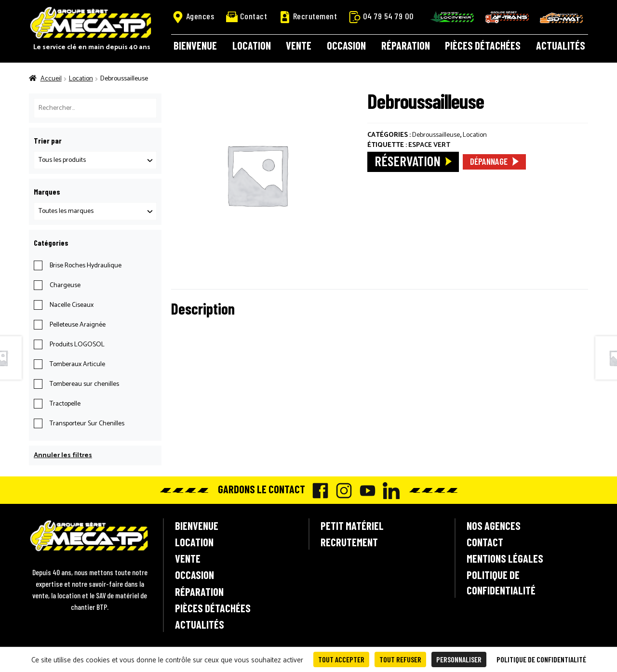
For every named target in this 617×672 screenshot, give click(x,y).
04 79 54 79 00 (382, 16)
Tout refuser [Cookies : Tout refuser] (400, 659)
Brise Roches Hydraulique (86, 266)
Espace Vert (429, 145)
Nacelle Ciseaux (72, 305)
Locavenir (452, 17)
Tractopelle (65, 404)
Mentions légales (505, 558)
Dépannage (489, 161)
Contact (247, 16)
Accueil (51, 79)
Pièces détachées (483, 45)
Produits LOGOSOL (77, 345)
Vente (299, 45)
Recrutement (308, 16)
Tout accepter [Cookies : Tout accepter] (341, 659)
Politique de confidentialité (501, 582)
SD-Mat (562, 18)
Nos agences (494, 526)
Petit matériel (352, 526)
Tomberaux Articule (77, 364)
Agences (193, 16)
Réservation (408, 161)
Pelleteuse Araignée (78, 325)
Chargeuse (65, 285)
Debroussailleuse (436, 135)
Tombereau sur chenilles (84, 384)
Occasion (346, 45)
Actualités (561, 45)
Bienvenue (195, 45)
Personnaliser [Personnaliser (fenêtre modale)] (459, 659)
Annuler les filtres (63, 455)
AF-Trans (507, 17)
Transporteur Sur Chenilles (87, 424)
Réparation (406, 45)
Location (252, 45)
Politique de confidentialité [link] (541, 659)
